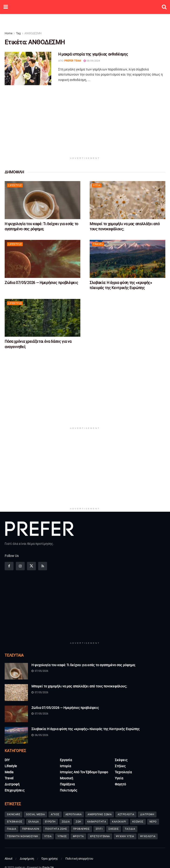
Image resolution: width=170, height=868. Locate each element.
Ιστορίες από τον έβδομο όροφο (84, 772)
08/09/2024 (92, 61)
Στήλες (120, 766)
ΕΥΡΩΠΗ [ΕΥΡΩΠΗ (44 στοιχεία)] (50, 822)
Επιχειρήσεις (15, 790)
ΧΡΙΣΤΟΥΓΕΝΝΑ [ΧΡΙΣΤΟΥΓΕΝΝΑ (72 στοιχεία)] (100, 836)
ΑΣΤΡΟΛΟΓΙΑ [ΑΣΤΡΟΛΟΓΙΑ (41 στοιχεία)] (126, 814)
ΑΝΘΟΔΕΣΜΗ (33, 33)
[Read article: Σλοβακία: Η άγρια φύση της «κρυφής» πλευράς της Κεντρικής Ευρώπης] (127, 259)
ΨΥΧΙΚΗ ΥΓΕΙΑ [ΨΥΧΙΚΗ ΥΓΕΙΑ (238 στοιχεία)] (125, 836)
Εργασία (66, 760)
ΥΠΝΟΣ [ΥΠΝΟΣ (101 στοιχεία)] (62, 836)
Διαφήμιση (27, 859)
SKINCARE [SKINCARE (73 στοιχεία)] (14, 814)
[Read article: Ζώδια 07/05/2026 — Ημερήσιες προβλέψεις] (42, 259)
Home (8, 33)
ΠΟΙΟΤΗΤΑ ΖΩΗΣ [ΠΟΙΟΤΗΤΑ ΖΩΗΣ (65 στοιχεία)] (56, 829)
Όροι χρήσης (50, 859)
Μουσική (66, 778)
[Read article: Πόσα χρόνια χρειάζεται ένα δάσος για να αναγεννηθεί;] (42, 318)
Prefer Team (73, 61)
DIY (7, 760)
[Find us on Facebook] (9, 566)
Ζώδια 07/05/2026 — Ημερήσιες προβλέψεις (41, 283)
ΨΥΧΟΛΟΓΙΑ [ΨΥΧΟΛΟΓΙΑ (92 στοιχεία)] (148, 836)
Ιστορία (65, 766)
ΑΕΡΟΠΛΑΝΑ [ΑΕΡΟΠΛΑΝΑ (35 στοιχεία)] (74, 814)
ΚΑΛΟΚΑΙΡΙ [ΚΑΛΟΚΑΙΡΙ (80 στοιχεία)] (119, 822)
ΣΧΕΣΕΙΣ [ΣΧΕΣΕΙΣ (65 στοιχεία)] (114, 829)
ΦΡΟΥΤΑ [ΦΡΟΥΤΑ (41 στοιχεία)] (78, 836)
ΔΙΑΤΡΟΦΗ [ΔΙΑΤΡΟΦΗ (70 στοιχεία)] (147, 814)
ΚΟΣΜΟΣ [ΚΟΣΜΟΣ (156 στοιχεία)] (138, 822)
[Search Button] (164, 7)
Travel (98, 244)
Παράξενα (67, 784)
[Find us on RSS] (43, 566)
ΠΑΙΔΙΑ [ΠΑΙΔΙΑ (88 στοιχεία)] (12, 829)
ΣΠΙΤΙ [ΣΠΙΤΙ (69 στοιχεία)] (99, 829)
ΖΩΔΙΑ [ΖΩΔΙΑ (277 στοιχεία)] (66, 822)
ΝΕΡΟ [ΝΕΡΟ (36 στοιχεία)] (153, 822)
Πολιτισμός (69, 790)
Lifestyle (15, 185)
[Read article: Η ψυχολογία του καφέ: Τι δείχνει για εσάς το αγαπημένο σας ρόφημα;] (42, 200)
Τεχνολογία (123, 772)
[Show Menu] (6, 7)
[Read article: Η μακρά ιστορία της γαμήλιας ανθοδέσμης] (28, 68)
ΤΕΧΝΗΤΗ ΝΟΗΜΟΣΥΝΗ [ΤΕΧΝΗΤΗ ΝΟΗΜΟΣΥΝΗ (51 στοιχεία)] (23, 836)
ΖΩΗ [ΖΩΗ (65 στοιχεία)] (78, 822)
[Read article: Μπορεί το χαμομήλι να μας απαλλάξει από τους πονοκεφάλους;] (127, 200)
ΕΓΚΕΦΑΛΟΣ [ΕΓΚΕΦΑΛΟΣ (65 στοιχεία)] (15, 822)
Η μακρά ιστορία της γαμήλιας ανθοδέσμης (93, 54)
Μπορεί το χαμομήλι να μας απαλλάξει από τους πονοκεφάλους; (79, 686)
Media (9, 772)
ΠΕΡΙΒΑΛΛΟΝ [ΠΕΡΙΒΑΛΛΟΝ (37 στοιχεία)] (31, 829)
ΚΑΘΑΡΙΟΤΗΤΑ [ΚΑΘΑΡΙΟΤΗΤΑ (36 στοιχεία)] (97, 822)
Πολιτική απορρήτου (79, 859)
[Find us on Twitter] (31, 566)
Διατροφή (12, 784)
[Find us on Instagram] (20, 566)
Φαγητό (120, 784)
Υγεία (97, 185)
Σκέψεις (121, 760)
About (8, 859)
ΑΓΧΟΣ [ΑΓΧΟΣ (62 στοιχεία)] (55, 814)
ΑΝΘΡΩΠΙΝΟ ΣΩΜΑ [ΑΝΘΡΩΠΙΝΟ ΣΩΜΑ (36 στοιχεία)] (100, 814)
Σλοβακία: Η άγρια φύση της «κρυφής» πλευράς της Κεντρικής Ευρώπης (86, 729)
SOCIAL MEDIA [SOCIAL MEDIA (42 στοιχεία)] (35, 814)
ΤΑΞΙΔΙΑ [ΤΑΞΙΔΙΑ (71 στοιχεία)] (130, 829)
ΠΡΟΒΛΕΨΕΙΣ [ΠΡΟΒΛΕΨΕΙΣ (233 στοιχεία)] (81, 829)
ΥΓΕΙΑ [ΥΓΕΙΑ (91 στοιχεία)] (48, 836)
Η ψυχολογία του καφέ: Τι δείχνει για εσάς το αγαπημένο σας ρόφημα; (83, 665)
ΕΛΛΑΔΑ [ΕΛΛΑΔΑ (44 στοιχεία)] (34, 822)
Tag (18, 33)
